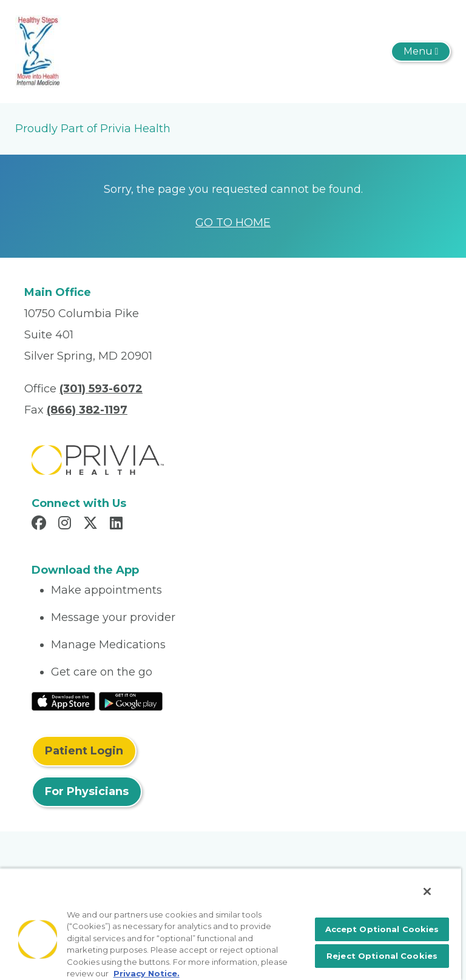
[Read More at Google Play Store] (131, 700)
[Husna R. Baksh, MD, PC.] (38, 51)
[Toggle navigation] (421, 52)
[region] (231, 924)
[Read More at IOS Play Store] (63, 700)
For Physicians (87, 791)
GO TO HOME (233, 223)
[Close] (427, 891)
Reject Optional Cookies (382, 956)
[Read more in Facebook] (41, 525)
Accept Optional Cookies (382, 929)
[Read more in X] (92, 525)
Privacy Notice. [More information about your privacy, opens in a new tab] (147, 973)
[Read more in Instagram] (66, 525)
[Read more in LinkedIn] (118, 525)
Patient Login (84, 751)
